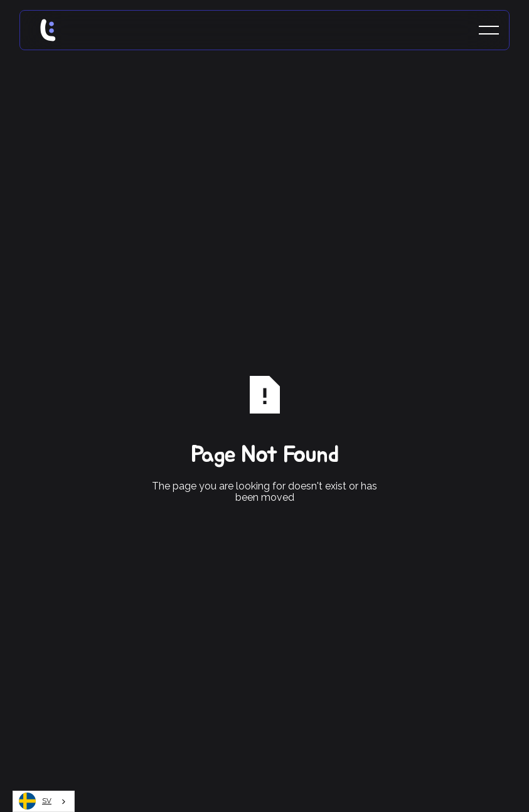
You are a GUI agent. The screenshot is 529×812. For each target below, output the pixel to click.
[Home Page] (60, 30)
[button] (489, 30)
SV (35, 801)
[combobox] (44, 801)
